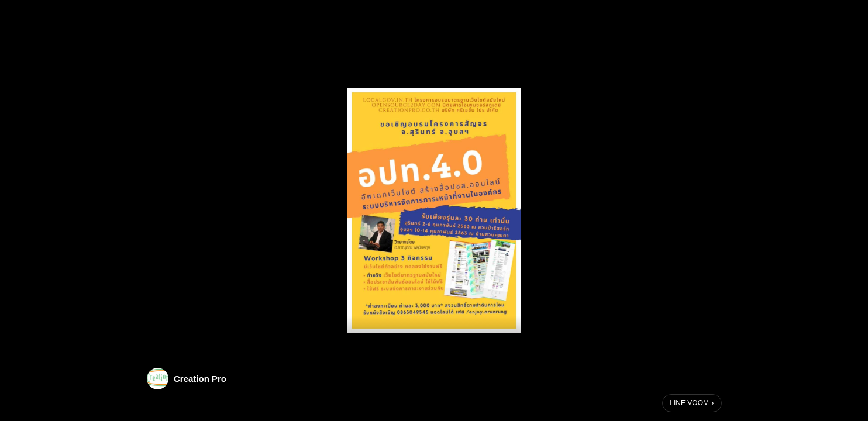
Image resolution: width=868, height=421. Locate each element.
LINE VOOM (689, 403)
